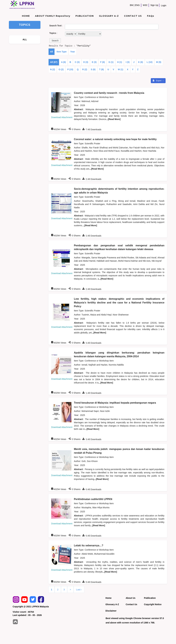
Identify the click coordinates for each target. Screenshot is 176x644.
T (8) (101, 69)
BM (132, 5)
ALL (25, 39)
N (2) (53, 69)
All (52, 52)
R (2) (85, 69)
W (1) (120, 69)
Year (73, 52)
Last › (79, 589)
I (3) (128, 62)
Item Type (62, 52)
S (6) (93, 69)
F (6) (103, 62)
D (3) (86, 62)
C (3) (77, 62)
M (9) (159, 62)
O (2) (61, 69)
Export (157, 81)
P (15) (70, 69)
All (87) (54, 62)
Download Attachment (62, 117)
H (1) (120, 62)
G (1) (111, 62)
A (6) (63, 62)
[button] (55, 40)
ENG (137, 5)
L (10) (149, 62)
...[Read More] (113, 119)
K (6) (141, 62)
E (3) (94, 62)
